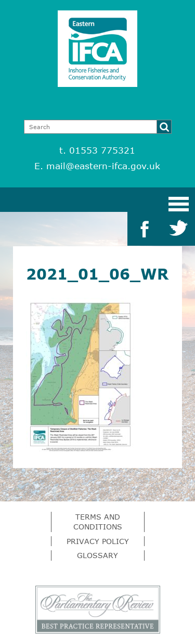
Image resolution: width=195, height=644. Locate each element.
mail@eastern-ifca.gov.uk (103, 166)
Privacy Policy (98, 541)
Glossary (97, 555)
